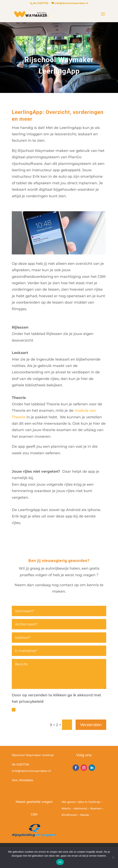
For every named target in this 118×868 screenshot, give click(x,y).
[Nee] (113, 857)
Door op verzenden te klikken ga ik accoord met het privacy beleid (56, 712)
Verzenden (91, 725)
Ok (60, 862)
